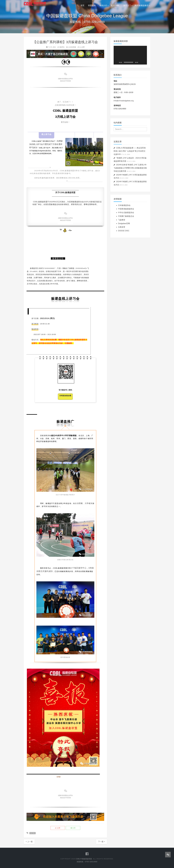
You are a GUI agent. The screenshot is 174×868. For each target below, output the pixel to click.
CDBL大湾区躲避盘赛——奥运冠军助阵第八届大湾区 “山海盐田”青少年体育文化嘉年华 (130, 151)
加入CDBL (115, 5)
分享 (73, 828)
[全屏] (144, 62)
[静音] (140, 62)
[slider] (129, 62)
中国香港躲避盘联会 (126, 209)
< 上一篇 (29, 842)
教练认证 (103, 5)
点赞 (58, 828)
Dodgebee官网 (124, 223)
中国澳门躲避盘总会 (126, 216)
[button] (130, 55)
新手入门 (127, 5)
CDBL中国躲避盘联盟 (84, 859)
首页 (82, 5)
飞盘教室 (122, 220)
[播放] (117, 62)
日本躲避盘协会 (124, 205)
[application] (130, 55)
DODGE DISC (124, 231)
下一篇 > (102, 842)
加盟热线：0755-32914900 (87, 862)
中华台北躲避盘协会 (126, 213)
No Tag (32, 833)
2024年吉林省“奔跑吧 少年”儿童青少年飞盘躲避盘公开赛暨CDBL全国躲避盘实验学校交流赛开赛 (130, 168)
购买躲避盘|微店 (142, 5)
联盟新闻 (92, 5)
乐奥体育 (122, 227)
